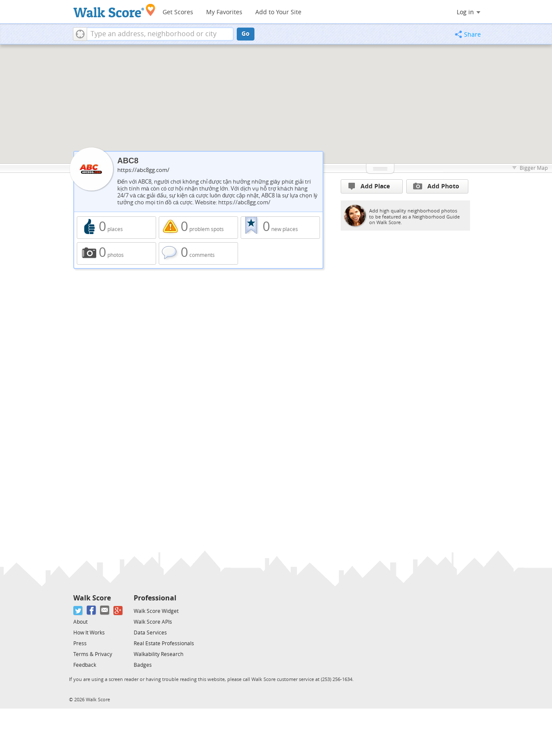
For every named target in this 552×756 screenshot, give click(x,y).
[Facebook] (92, 611)
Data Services (150, 633)
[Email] (105, 611)
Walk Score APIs (153, 622)
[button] (80, 34)
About (80, 622)
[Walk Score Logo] (114, 11)
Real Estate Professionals (164, 644)
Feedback (85, 665)
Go (246, 34)
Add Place (369, 186)
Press (80, 644)
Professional (155, 598)
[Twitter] (78, 611)
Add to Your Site (278, 12)
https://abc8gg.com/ (143, 170)
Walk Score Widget (156, 611)
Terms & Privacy (93, 654)
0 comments (198, 253)
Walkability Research (158, 654)
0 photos (116, 253)
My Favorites (224, 12)
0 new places (280, 228)
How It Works (89, 633)
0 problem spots (198, 228)
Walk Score (92, 598)
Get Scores (178, 12)
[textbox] (160, 34)
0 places (116, 228)
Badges (143, 665)
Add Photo (436, 186)
